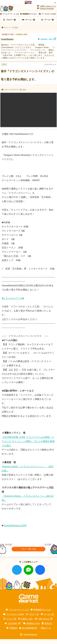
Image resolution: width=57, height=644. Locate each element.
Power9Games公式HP (15, 530)
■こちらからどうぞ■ (13, 303)
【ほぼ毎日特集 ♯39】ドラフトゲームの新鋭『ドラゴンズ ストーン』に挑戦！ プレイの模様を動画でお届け (28, 446)
